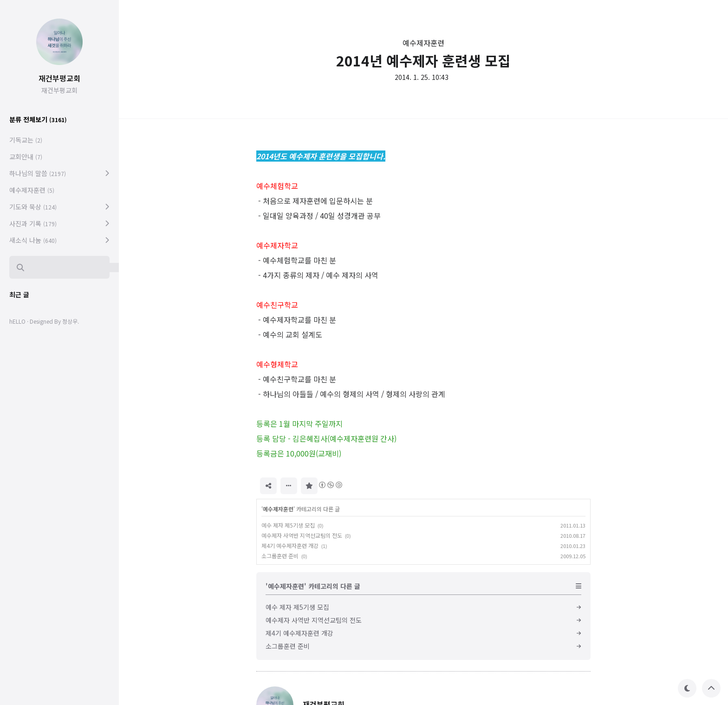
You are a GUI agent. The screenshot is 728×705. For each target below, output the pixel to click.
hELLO (17, 321)
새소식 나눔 (33, 240)
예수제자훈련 (423, 43)
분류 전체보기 (38, 119)
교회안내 (26, 157)
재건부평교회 (59, 78)
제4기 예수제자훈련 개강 (290, 545)
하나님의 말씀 (38, 173)
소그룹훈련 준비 (280, 556)
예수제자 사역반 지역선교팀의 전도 (302, 535)
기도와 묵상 (33, 207)
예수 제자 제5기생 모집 (288, 525)
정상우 (70, 321)
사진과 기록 (33, 223)
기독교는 (26, 140)
